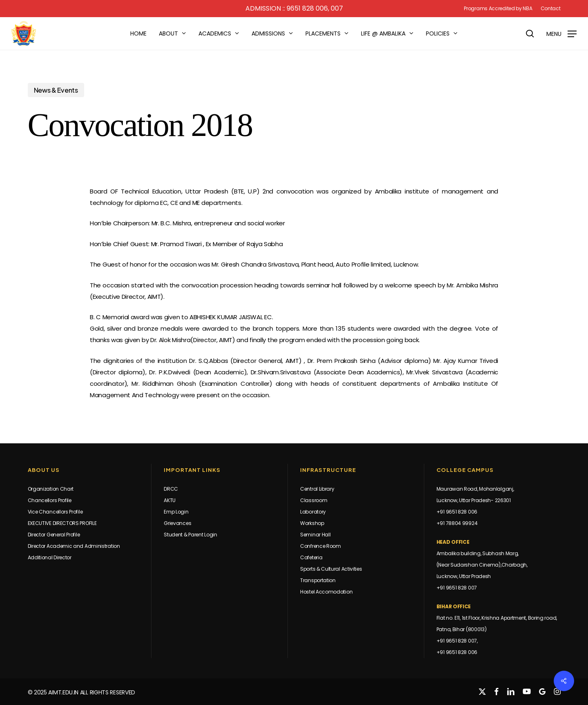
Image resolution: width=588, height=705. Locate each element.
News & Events (56, 90)
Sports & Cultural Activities (331, 569)
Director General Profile (54, 535)
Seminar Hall (315, 535)
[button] (561, 34)
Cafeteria (311, 557)
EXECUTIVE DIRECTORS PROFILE (62, 523)
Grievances (177, 523)
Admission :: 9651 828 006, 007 (294, 8)
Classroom (314, 500)
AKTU (170, 500)
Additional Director (50, 557)
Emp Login (176, 512)
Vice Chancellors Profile (55, 512)
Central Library (317, 489)
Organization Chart (51, 489)
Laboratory (313, 512)
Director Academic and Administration (74, 546)
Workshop (312, 523)
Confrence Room (321, 546)
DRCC (171, 489)
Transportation (318, 580)
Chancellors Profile (50, 500)
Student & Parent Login (190, 535)
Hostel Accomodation (326, 592)
